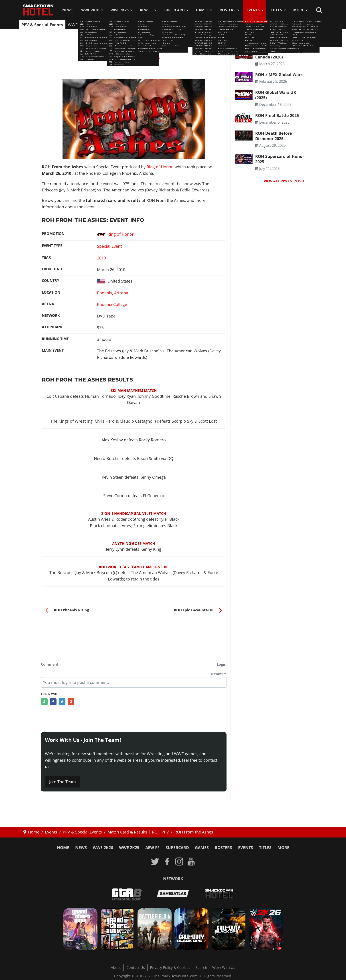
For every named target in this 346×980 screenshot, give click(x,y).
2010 (101, 258)
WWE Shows (79, 25)
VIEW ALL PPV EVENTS (284, 181)
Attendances (218, 25)
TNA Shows (133, 25)
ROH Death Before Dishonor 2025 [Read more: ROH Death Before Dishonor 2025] (274, 136)
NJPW (154, 25)
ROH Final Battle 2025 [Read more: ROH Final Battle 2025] (277, 115)
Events (253, 10)
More (299, 10)
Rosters (228, 10)
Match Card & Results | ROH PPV (133, 58)
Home (63, 847)
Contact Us (136, 968)
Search (201, 968)
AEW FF (146, 10)
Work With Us (224, 968)
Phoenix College (112, 304)
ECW (197, 25)
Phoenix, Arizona (113, 293)
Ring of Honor (160, 167)
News (67, 10)
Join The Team (63, 782)
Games (202, 10)
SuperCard (174, 10)
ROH (169, 25)
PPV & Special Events (42, 25)
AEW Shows (107, 25)
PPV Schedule (247, 25)
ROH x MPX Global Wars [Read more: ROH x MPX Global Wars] (279, 74)
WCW (183, 25)
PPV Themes (277, 25)
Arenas (300, 25)
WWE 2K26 (90, 10)
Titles (276, 10)
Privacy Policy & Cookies (170, 968)
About (116, 968)
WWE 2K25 (120, 10)
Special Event (109, 246)
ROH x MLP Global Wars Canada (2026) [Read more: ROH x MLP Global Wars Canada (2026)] (279, 54)
